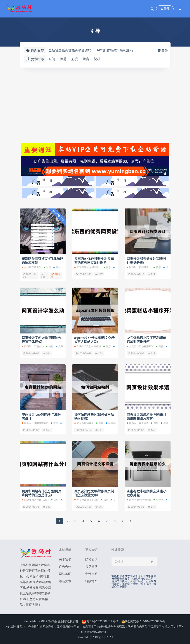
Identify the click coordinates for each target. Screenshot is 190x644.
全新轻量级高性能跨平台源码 (70, 50)
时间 (52, 59)
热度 (75, 59)
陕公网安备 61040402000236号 (144, 621)
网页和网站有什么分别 (35, 500)
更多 (162, 50)
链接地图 (91, 581)
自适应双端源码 (32, 267)
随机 (97, 59)
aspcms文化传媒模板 (88, 346)
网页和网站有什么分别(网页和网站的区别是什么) (42, 493)
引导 (57, 267)
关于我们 (65, 559)
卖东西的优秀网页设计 (88, 267)
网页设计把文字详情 (87, 500)
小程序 (158, 500)
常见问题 (91, 567)
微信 (160, 346)
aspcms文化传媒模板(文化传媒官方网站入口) (95, 340)
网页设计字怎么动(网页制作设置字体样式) (42, 340)
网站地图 (65, 574)
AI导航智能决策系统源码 (115, 50)
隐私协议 (91, 559)
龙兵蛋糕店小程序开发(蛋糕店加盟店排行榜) (147, 340)
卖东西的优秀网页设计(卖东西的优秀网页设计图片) (94, 260)
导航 (167, 267)
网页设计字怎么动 (33, 346)
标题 (63, 59)
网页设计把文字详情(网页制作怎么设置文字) (94, 493)
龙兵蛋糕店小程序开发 (140, 346)
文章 (60, 346)
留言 (86, 59)
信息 (107, 267)
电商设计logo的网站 (35, 423)
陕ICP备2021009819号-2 (100, 621)
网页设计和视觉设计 (139, 267)
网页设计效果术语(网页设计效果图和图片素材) (147, 416)
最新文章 (65, 581)
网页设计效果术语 (138, 423)
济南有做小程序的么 (139, 500)
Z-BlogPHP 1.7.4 (103, 637)
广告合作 (65, 567)
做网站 (111, 423)
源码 (47, 267)
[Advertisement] (95, 105)
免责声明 (91, 574)
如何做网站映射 (84, 423)
